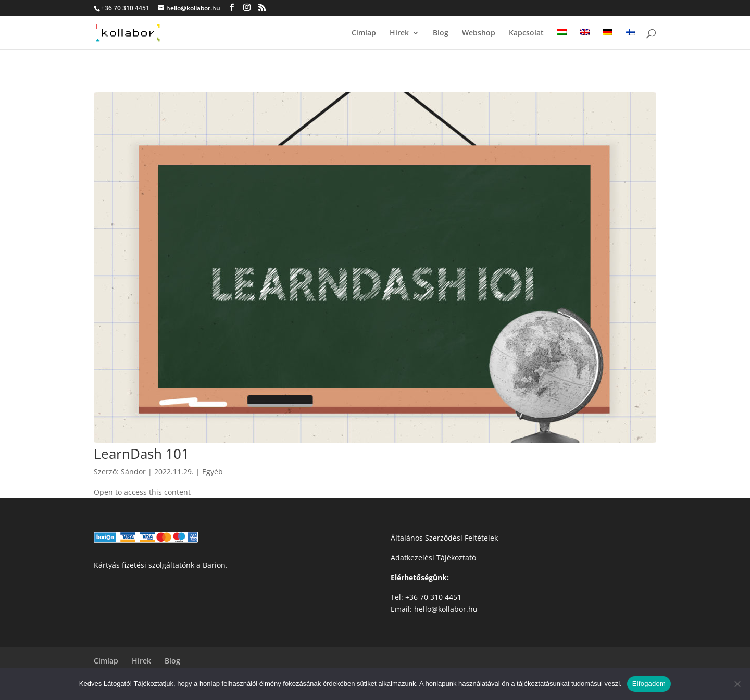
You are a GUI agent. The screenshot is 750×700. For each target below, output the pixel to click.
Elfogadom (649, 684)
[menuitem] (562, 39)
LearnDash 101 (141, 454)
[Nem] (737, 684)
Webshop (479, 33)
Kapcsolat (526, 33)
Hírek (399, 33)
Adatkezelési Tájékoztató (433, 558)
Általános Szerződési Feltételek (444, 538)
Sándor (133, 472)
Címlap (364, 33)
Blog (441, 33)
